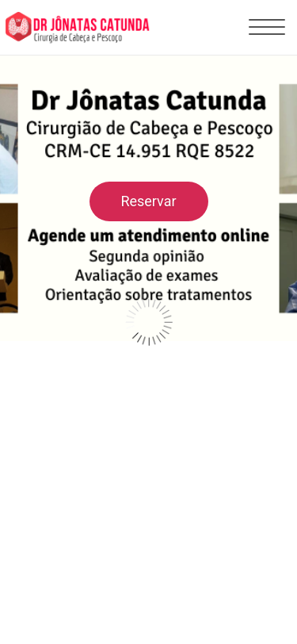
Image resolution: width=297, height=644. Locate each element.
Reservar (148, 201)
